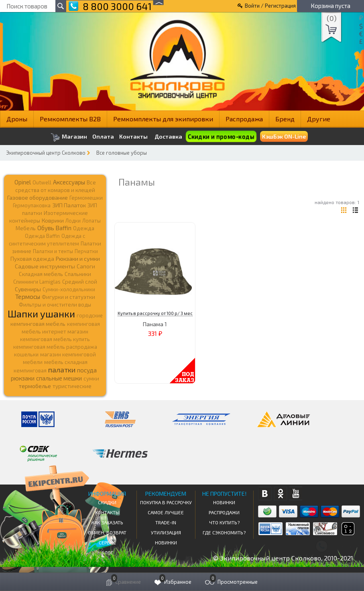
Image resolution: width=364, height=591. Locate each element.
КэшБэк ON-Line (284, 136)
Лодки (73, 221)
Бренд (285, 119)
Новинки (166, 542)
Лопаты (92, 221)
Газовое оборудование (38, 197)
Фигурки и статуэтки (68, 297)
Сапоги (86, 266)
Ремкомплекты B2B (70, 119)
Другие (319, 119)
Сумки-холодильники (69, 289)
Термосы (28, 296)
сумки (91, 378)
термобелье (35, 386)
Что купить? (224, 522)
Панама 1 (155, 324)
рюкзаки (23, 378)
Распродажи (224, 512)
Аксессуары (69, 182)
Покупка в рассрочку (166, 502)
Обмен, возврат (107, 532)
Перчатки (86, 251)
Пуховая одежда (32, 259)
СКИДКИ (107, 502)
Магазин (69, 137)
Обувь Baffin (54, 228)
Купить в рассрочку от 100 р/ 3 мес (155, 313)
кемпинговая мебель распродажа (55, 347)
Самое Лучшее (166, 512)
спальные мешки (59, 378)
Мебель (26, 228)
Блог (107, 552)
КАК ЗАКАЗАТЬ (107, 522)
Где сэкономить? (224, 532)
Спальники (78, 274)
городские (90, 315)
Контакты (133, 137)
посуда (87, 370)
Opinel (23, 182)
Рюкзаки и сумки (78, 258)
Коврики (53, 220)
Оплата (103, 137)
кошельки (26, 354)
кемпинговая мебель (38, 324)
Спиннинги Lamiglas (37, 282)
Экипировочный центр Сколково (46, 153)
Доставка (168, 136)
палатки (62, 370)
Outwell (42, 182)
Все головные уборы (122, 153)
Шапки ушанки (41, 314)
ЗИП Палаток (69, 205)
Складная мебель (41, 274)
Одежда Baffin (42, 236)
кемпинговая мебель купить (55, 339)
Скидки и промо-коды (221, 136)
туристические (72, 386)
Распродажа (244, 119)
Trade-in (166, 522)
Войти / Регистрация (270, 6)
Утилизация (166, 532)
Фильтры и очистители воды (55, 305)
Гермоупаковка (32, 205)
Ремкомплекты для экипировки (163, 119)
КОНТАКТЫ (107, 512)
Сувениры (28, 289)
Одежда (84, 228)
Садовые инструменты (45, 266)
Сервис (107, 542)
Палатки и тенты (53, 251)
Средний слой (80, 282)
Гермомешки (86, 198)
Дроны (17, 119)
